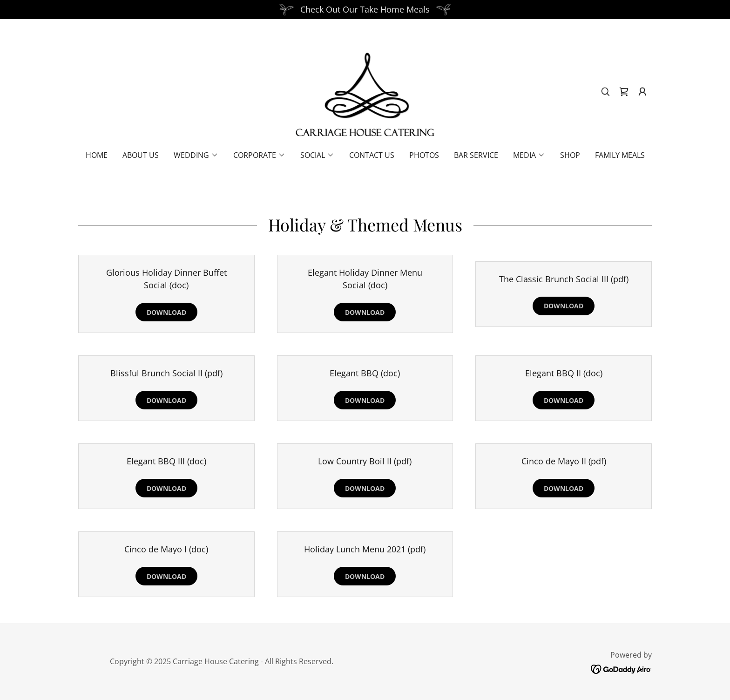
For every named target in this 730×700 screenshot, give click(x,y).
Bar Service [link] (476, 155)
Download (166, 312)
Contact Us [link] (372, 155)
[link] (365, 91)
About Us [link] (141, 155)
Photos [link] (424, 155)
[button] (642, 92)
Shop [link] (570, 155)
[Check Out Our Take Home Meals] (365, 10)
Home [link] (97, 155)
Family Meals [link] (620, 155)
